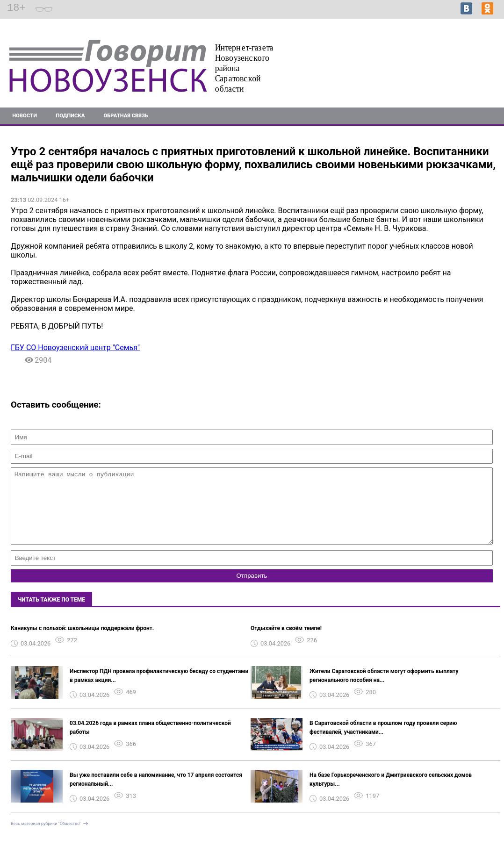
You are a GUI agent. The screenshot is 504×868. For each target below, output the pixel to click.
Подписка (70, 116)
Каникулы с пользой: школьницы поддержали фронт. (82, 642)
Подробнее (480, 66)
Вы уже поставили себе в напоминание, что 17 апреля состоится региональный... (156, 793)
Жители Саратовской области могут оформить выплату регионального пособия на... (384, 690)
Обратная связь (126, 116)
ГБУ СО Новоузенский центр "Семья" (75, 348)
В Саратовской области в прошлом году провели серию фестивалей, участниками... (383, 742)
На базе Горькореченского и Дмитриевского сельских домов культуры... (391, 793)
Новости (25, 116)
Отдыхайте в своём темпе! (286, 642)
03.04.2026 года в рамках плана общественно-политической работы (150, 742)
